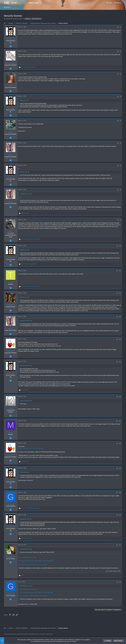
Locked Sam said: (25, 194)
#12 (120, 293)
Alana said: (23, 100)
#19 (120, 468)
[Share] (118, 27)
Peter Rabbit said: (25, 586)
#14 (120, 339)
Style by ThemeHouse (46, 634)
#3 (120, 74)
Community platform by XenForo (22, 634)
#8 (120, 190)
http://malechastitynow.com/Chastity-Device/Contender (36, 561)
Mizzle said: (23, 472)
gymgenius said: (25, 519)
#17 (120, 421)
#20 (120, 493)
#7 (120, 166)
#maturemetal (36, 19)
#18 (120, 443)
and (28, 67)
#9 (120, 220)
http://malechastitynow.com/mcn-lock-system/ (33, 564)
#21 (120, 515)
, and (30, 508)
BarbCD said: (23, 172)
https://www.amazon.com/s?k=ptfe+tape (31, 448)
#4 (120, 96)
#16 (120, 397)
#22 (120, 545)
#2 (120, 51)
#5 (120, 121)
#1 (120, 27)
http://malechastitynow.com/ (27, 557)
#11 (120, 271)
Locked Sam (9, 19)
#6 (120, 143)
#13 (120, 317)
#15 (120, 362)
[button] (40, 3)
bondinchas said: (25, 366)
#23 (120, 582)
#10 (120, 246)
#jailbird (28, 19)
